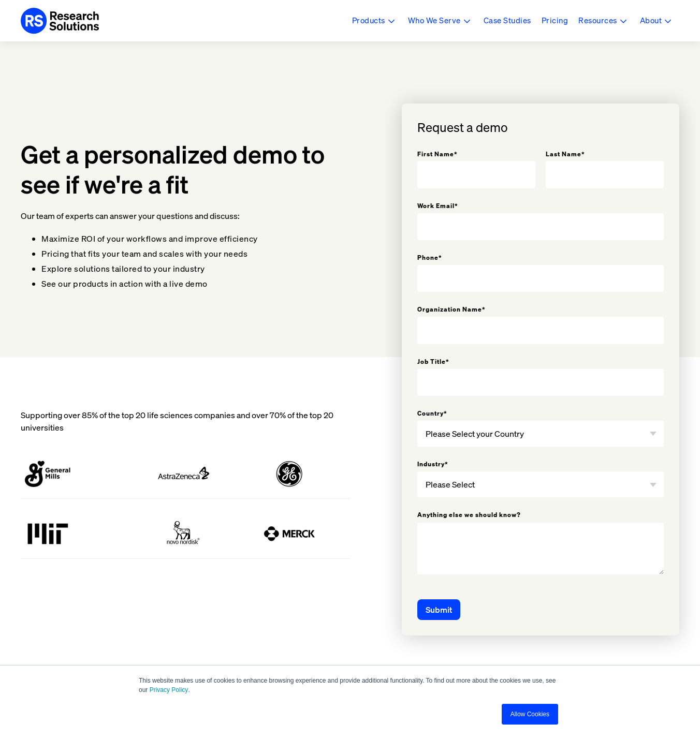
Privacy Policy (169, 690)
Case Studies (507, 20)
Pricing (555, 20)
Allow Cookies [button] (530, 714)
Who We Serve (434, 20)
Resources (598, 20)
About (651, 20)
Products (369, 20)
